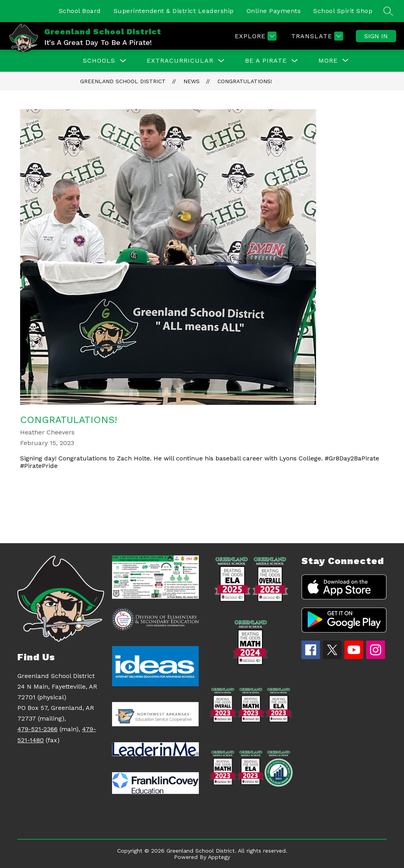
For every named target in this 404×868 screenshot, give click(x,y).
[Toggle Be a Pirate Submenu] (295, 61)
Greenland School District (123, 81)
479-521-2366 (37, 729)
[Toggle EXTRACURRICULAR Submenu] (221, 61)
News (192, 81)
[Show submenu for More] (328, 61)
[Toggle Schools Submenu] (123, 61)
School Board (80, 11)
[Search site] (388, 11)
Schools (99, 61)
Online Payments (274, 11)
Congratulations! (245, 81)
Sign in (376, 36)
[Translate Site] (316, 36)
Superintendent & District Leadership (174, 11)
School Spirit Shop (343, 11)
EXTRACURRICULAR (180, 61)
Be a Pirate (266, 61)
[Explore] (255, 36)
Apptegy (219, 857)
